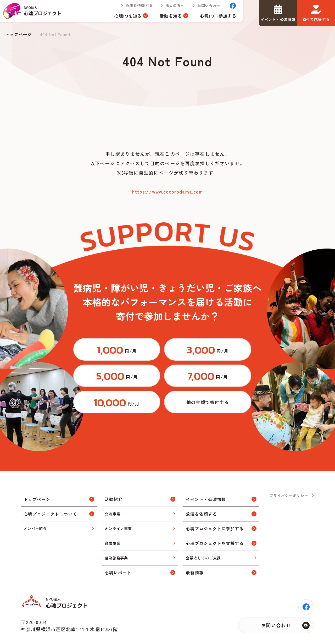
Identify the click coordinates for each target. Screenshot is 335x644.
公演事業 (112, 495)
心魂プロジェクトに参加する (215, 510)
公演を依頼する (135, 8)
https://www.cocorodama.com (167, 191)
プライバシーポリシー (289, 477)
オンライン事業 (118, 510)
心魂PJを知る (124, 18)
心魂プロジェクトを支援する (215, 525)
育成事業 (112, 524)
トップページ (19, 34)
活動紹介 (114, 481)
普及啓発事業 (116, 539)
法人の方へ (171, 8)
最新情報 (195, 554)
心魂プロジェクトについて (50, 495)
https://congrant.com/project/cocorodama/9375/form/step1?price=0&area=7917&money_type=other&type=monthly (232, 381)
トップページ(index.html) (34, 13)
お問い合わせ (205, 8)
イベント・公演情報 (206, 481)
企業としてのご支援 (203, 539)
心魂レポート (118, 554)
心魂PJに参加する (214, 18)
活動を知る (167, 18)
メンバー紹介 (35, 510)
